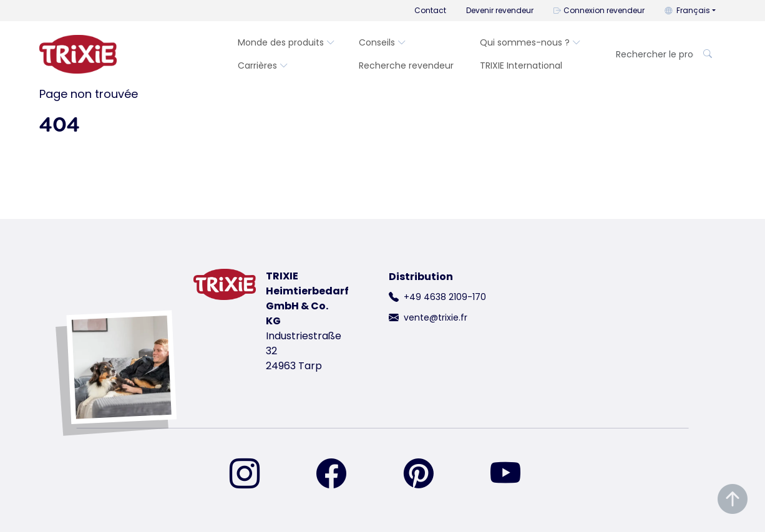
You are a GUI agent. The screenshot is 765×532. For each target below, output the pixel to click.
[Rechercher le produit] (651, 55)
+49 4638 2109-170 (445, 297)
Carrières (263, 65)
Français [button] (687, 10)
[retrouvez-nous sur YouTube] (513, 475)
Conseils (382, 42)
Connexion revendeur (599, 10)
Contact (430, 10)
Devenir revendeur (500, 10)
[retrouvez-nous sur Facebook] (339, 475)
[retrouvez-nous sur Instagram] (252, 475)
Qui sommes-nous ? (530, 42)
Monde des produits (286, 42)
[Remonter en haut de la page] (733, 499)
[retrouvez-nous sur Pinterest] (426, 475)
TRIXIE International (521, 65)
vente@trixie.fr (436, 317)
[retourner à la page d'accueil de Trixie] (78, 54)
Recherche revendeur (406, 65)
